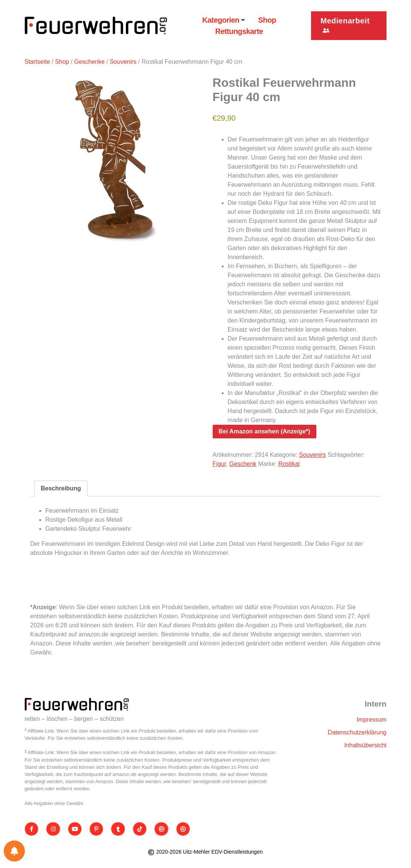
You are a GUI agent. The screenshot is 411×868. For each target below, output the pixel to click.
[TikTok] (140, 829)
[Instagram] (54, 829)
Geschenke (90, 62)
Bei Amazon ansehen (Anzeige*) (265, 431)
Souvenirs (123, 62)
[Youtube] (75, 829)
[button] (349, 26)
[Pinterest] (97, 829)
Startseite (37, 62)
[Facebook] (32, 829)
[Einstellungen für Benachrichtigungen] (14, 851)
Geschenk (243, 464)
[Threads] (162, 829)
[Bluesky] (184, 829)
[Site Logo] (77, 704)
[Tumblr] (118, 829)
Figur (219, 464)
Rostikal (289, 464)
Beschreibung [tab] (61, 488)
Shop (62, 62)
